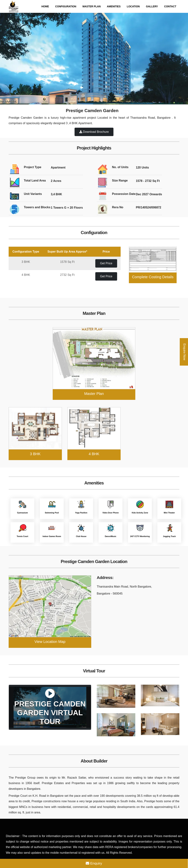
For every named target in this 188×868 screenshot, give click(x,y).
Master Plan (92, 6)
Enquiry (94, 863)
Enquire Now (184, 352)
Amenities (114, 6)
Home (45, 6)
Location (133, 6)
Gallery (152, 6)
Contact (170, 6)
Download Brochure (94, 132)
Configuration (66, 6)
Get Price (106, 263)
